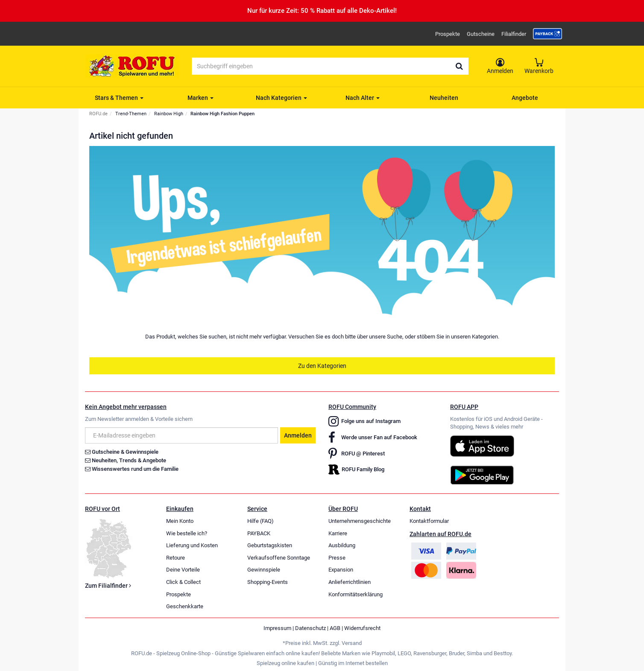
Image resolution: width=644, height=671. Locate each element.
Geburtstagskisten (270, 545)
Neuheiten (444, 98)
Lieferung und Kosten (192, 545)
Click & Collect (183, 582)
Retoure (176, 558)
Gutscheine (481, 34)
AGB (335, 628)
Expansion (341, 570)
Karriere (338, 533)
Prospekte (448, 34)
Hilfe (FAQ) (261, 521)
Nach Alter (363, 98)
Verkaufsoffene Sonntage (279, 558)
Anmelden (298, 435)
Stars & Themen (119, 98)
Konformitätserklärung (356, 594)
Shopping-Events (268, 582)
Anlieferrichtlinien (350, 582)
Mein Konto (180, 521)
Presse (337, 558)
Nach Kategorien (281, 98)
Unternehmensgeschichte (360, 521)
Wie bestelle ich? (187, 533)
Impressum (277, 628)
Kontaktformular (429, 521)
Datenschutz (310, 628)
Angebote (525, 98)
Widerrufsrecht (362, 628)
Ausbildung (342, 545)
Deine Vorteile (183, 570)
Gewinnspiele (264, 570)
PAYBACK (259, 533)
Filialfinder (514, 34)
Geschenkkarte (185, 606)
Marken (201, 98)
